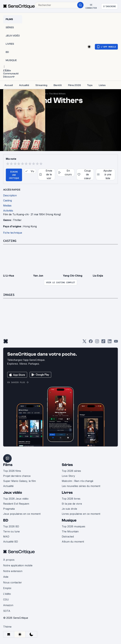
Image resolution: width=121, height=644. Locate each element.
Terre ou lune (11, 531)
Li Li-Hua (9, 276)
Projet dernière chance (17, 476)
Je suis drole (69, 509)
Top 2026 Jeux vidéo (16, 499)
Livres (67, 493)
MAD (6, 537)
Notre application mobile (18, 565)
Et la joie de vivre (72, 504)
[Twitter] (84, 342)
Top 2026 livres (71, 499)
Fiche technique (13, 233)
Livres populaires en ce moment (81, 514)
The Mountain (70, 531)
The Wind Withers (57, 94)
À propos (9, 560)
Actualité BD (11, 542)
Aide (6, 577)
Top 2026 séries (71, 471)
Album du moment (73, 542)
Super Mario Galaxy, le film (19, 481)
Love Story (68, 476)
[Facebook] (91, 342)
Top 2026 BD (11, 526)
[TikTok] (103, 342)
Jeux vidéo (13, 493)
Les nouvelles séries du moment (81, 486)
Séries (67, 465)
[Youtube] (116, 342)
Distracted (68, 537)
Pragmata (9, 509)
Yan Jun (38, 276)
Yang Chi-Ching (73, 276)
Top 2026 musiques (73, 526)
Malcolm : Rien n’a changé (78, 481)
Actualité (8, 486)
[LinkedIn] (110, 342)
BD (6, 520)
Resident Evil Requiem (16, 504)
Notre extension (13, 571)
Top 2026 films (12, 471)
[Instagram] (97, 342)
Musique (69, 520)
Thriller (17, 220)
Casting (10, 241)
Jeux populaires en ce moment (22, 514)
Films (8, 465)
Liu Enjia (98, 276)
